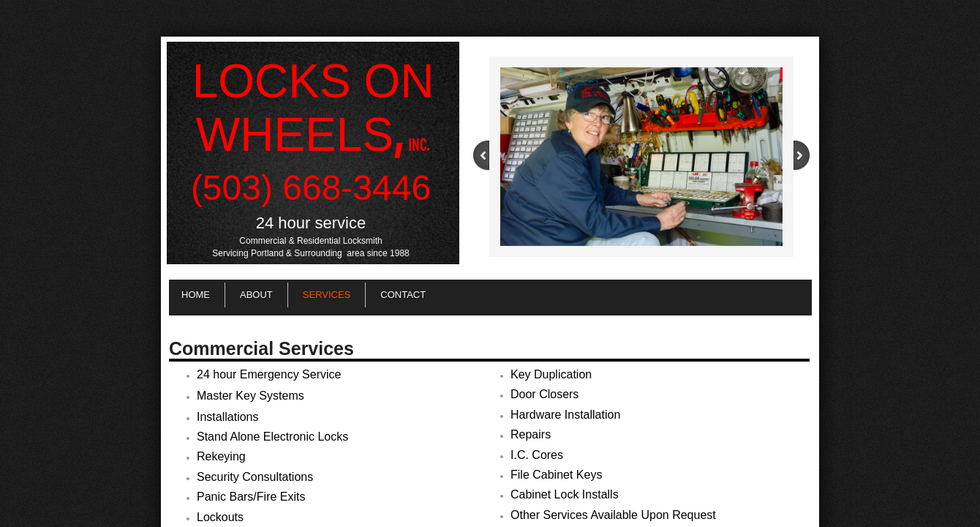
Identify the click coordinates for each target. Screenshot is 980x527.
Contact (403, 295)
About (256, 295)
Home (196, 295)
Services (327, 295)
